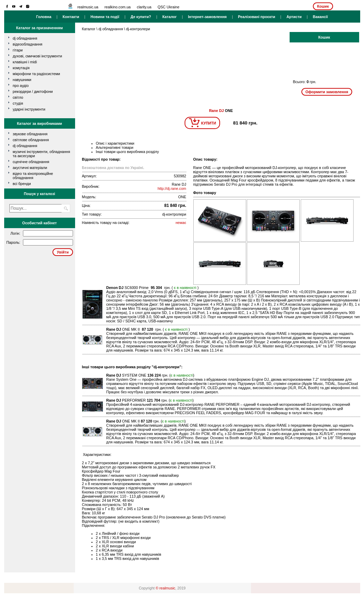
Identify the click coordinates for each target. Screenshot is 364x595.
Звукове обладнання (30, 134)
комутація (21, 68)
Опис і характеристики (115, 143)
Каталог (169, 17)
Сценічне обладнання (31, 162)
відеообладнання (28, 44)
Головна (44, 17)
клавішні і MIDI (25, 62)
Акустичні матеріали (30, 168)
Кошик (323, 6)
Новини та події (105, 17)
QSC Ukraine (168, 7)
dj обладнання (25, 38)
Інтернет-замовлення (207, 17)
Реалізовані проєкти (256, 17)
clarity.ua (144, 7)
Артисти (294, 17)
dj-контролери (138, 29)
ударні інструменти (29, 109)
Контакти (71, 17)
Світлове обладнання (31, 140)
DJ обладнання (25, 146)
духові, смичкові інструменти (38, 56)
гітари (18, 50)
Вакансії (320, 17)
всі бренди (22, 184)
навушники (22, 80)
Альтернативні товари (115, 147)
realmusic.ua (88, 7)
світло (18, 97)
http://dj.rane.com (172, 188)
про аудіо (21, 86)
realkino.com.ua (118, 7)
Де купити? (141, 17)
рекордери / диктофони (33, 91)
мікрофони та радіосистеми (37, 74)
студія (18, 103)
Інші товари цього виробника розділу (128, 152)
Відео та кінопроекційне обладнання (33, 176)
